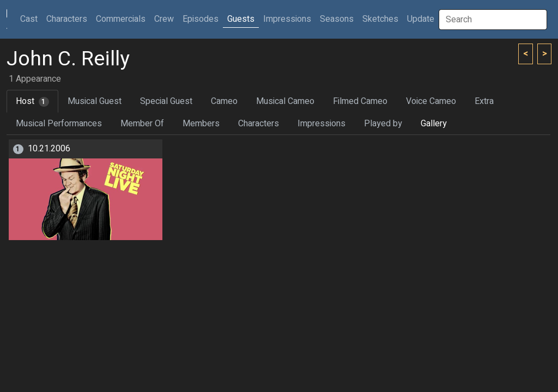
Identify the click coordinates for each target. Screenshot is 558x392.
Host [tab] (32, 101)
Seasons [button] (337, 19)
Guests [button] (241, 19)
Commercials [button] (121, 19)
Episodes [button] (201, 19)
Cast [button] (31, 19)
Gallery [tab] (434, 124)
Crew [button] (164, 19)
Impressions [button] (287, 19)
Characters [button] (67, 19)
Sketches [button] (380, 19)
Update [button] (421, 19)
